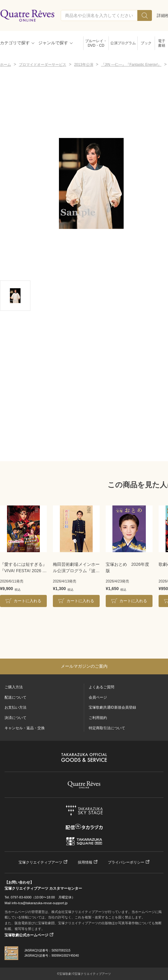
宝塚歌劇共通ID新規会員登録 (112, 707)
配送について (15, 697)
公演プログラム (123, 43)
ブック (146, 43)
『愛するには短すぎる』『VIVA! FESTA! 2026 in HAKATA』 (23, 568)
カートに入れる (27, 601)
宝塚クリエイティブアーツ (40, 862)
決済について (15, 718)
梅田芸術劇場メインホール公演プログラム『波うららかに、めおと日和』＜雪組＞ (76, 568)
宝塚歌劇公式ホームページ (26, 935)
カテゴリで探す (15, 43)
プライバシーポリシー (126, 862)
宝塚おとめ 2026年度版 (127, 567)
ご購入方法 (14, 687)
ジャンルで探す (53, 43)
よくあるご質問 (101, 687)
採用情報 (85, 862)
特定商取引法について (107, 728)
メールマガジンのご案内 (84, 666)
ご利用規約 (98, 718)
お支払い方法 (15, 707)
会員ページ (98, 697)
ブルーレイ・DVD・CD (96, 43)
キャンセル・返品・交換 (25, 728)
